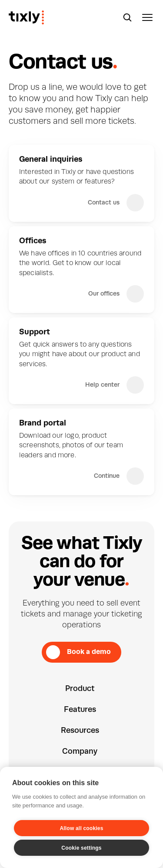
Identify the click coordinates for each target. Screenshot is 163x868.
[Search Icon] (127, 17)
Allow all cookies (81, 828)
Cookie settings (81, 848)
